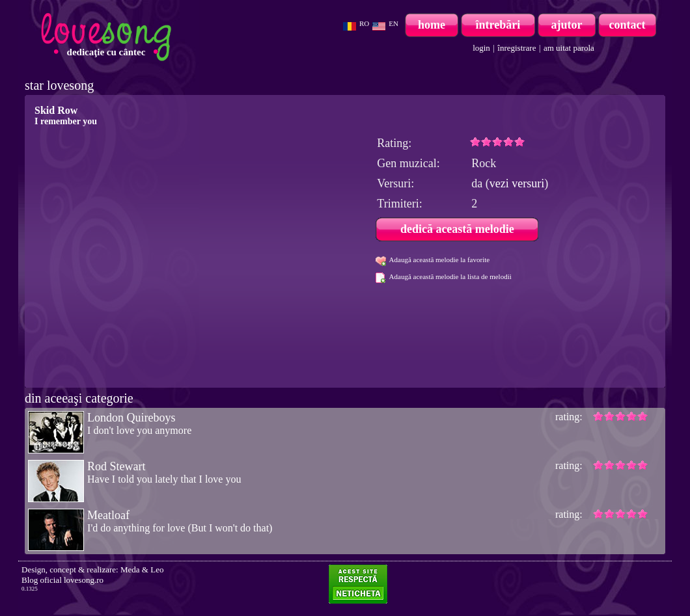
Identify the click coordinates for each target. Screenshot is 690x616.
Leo (157, 569)
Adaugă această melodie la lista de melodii (450, 276)
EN (393, 23)
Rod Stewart (117, 466)
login (481, 48)
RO (364, 23)
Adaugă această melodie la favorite (440, 260)
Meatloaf (108, 515)
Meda (130, 569)
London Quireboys (131, 418)
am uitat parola (569, 48)
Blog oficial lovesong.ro (62, 580)
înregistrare (517, 48)
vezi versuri (517, 183)
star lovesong (59, 85)
